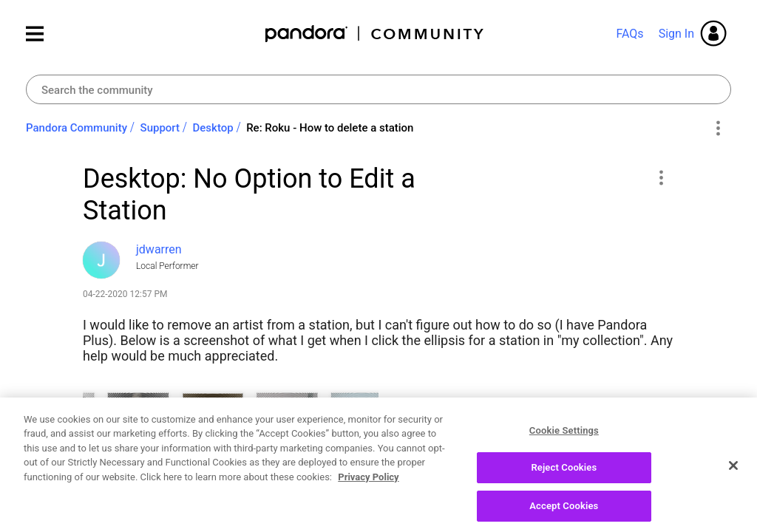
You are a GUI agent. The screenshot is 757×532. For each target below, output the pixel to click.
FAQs (629, 34)
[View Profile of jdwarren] (159, 249)
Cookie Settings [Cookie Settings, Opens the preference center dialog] (564, 444)
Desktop (213, 128)
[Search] (378, 89)
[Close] (733, 480)
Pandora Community (375, 34)
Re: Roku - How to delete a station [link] (330, 128)
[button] (661, 177)
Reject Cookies (564, 481)
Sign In (676, 34)
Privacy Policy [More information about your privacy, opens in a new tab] (368, 491)
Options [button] (717, 129)
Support (160, 128)
